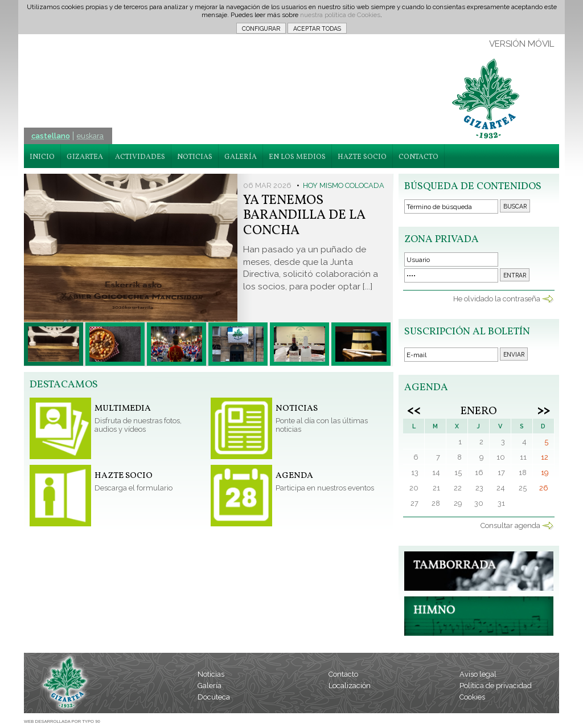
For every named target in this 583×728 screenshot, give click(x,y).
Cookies (472, 697)
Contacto (343, 674)
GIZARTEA (85, 157)
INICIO (42, 157)
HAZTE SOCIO (362, 157)
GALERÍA (241, 157)
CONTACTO (418, 157)
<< (414, 410)
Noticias (211, 674)
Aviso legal (478, 674)
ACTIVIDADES (140, 157)
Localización (350, 686)
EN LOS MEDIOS (297, 157)
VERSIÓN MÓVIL (522, 44)
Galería (210, 686)
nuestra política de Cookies (340, 15)
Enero (479, 411)
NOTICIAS (195, 157)
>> (544, 410)
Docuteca (214, 697)
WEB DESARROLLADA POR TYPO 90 (62, 721)
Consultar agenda (510, 525)
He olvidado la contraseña (497, 299)
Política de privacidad (496, 686)
